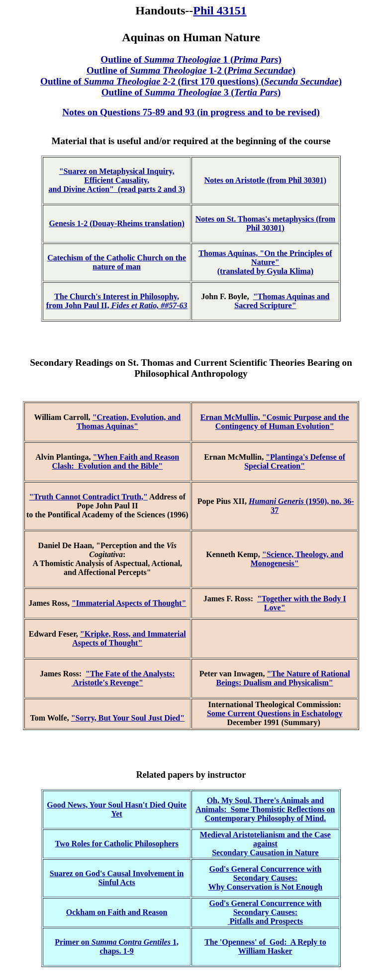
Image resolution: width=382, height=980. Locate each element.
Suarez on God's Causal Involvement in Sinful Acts (117, 878)
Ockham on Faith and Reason (117, 912)
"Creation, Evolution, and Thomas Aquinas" (129, 422)
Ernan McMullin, (231, 417)
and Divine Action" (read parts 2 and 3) (116, 189)
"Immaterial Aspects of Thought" (129, 603)
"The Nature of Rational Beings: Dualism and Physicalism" (283, 678)
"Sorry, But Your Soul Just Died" (128, 718)
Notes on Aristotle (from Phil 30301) (265, 180)
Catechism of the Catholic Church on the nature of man (117, 262)
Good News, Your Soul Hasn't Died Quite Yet (116, 809)
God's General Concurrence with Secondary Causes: (265, 873)
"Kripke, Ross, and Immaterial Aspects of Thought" (129, 638)
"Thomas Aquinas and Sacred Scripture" (282, 301)
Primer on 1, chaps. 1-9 (117, 946)
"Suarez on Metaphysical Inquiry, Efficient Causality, (117, 176)
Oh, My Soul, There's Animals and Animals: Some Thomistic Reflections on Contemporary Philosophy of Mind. (265, 809)
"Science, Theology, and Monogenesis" (297, 559)
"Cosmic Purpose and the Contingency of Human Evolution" (282, 422)
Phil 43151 (220, 10)
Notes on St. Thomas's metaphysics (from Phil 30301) (265, 223)
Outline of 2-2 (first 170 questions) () (191, 81)
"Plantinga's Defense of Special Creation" (295, 461)
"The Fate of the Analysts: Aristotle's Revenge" (123, 678)
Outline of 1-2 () (191, 70)
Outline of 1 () (191, 59)
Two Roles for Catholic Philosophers (116, 844)
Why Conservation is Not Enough (265, 887)
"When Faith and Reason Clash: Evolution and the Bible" (115, 461)
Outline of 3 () (191, 92)
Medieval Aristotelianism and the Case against (265, 839)
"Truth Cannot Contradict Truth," (89, 497)
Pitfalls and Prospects (266, 921)
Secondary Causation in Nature (265, 853)
